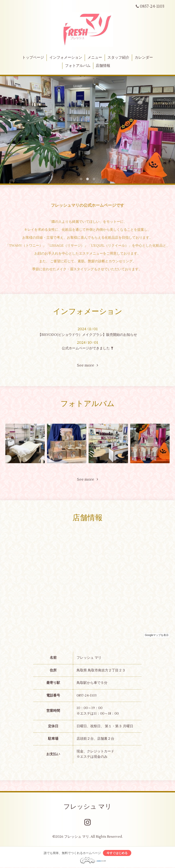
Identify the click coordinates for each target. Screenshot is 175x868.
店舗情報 (103, 66)
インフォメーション (66, 58)
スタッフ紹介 (118, 58)
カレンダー (144, 58)
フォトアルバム (78, 66)
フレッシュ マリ (87, 807)
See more (87, 365)
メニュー (95, 58)
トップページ (33, 58)
